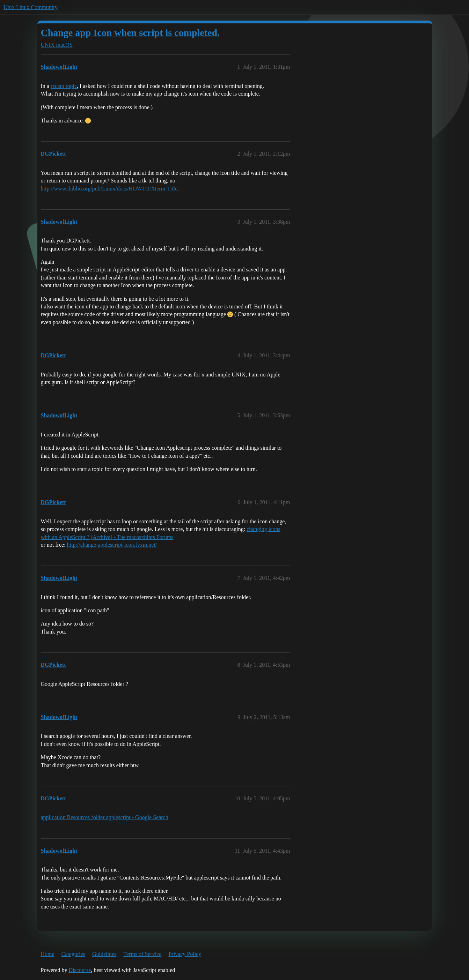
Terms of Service (142, 954)
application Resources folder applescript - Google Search (105, 817)
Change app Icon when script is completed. (130, 33)
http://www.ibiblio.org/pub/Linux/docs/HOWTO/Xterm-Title (109, 189)
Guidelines (104, 954)
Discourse (80, 970)
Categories (73, 954)
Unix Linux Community (31, 7)
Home (48, 954)
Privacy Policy (185, 954)
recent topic (64, 86)
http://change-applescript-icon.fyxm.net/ (112, 545)
